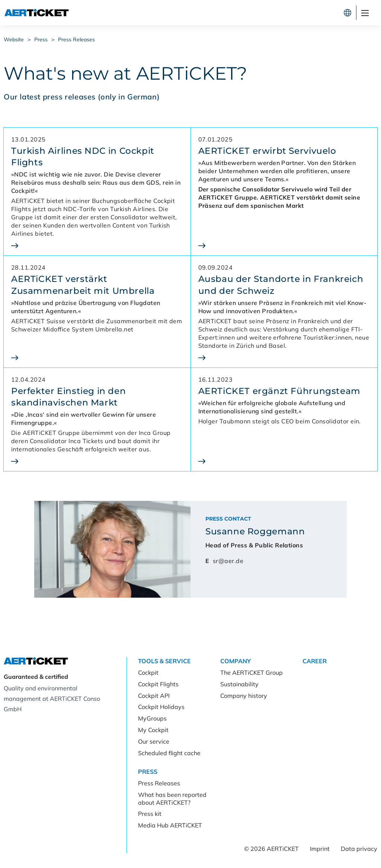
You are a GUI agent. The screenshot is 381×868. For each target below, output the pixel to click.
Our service (154, 741)
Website (14, 39)
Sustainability (239, 684)
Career (315, 661)
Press (41, 39)
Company (236, 661)
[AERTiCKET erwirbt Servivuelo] (284, 246)
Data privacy (359, 849)
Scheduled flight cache (169, 753)
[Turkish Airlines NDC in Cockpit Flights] (97, 246)
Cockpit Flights (158, 684)
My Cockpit (153, 730)
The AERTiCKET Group (252, 673)
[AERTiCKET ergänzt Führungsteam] (284, 461)
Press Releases (76, 39)
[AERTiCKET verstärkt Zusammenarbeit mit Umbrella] (97, 358)
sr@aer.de (228, 561)
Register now (315, 13)
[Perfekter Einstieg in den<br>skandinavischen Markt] (97, 461)
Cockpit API (154, 696)
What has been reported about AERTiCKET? (172, 799)
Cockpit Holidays (161, 707)
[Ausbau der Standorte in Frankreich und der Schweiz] (284, 358)
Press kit (150, 814)
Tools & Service (164, 661)
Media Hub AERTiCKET (170, 825)
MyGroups (152, 718)
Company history (244, 696)
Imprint (320, 849)
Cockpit (264, 13)
